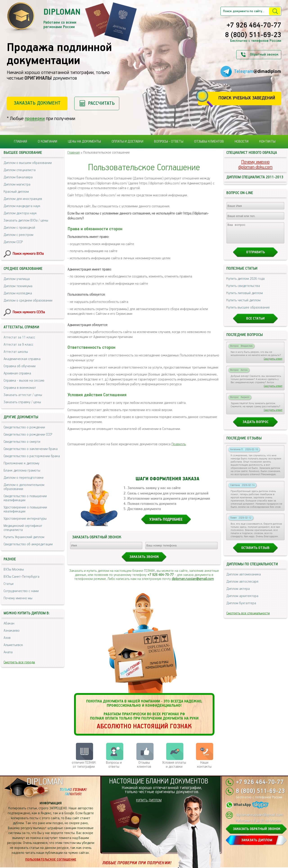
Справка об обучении (20, 366)
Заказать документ (37, 103)
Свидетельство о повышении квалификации (25, 498)
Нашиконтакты (204, 765)
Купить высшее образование (248, 312)
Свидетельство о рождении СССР (28, 435)
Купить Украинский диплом (24, 537)
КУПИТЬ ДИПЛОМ (149, 800)
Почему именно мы (18, 598)
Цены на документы (84, 142)
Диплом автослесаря (242, 586)
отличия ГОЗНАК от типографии (84, 765)
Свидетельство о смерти (22, 442)
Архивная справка (17, 373)
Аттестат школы (16, 352)
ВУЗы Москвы (14, 569)
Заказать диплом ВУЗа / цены (26, 220)
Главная (20, 142)
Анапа (8, 652)
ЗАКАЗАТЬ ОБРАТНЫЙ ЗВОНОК (257, 829)
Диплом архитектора (242, 600)
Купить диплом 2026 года (245, 283)
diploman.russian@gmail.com (193, 579)
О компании (47, 142)
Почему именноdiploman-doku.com (255, 165)
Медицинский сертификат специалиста (23, 528)
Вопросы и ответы (114, 765)
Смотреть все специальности (248, 617)
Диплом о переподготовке (24, 478)
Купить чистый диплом (243, 304)
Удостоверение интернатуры (25, 519)
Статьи (9, 584)
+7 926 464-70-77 (254, 26)
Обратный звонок (264, 55)
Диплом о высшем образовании (28, 163)
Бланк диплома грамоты (22, 471)
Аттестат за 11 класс (19, 337)
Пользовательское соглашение (51, 860)
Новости (242, 142)
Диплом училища (17, 279)
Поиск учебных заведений (247, 98)
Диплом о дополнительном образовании (24, 487)
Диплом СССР (13, 242)
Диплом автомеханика (244, 578)
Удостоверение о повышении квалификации (25, 509)
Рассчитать (101, 103)
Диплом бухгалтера (241, 607)
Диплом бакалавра (18, 177)
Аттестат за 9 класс (18, 345)
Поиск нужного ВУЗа (28, 254)
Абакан (9, 623)
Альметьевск (13, 645)
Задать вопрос (255, 426)
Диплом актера (238, 593)
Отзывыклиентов (144, 765)
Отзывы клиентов (209, 142)
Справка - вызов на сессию (24, 381)
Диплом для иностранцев (23, 199)
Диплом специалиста (20, 170)
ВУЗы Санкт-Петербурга (21, 577)
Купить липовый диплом (245, 297)
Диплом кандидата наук (22, 206)
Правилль (179, 444)
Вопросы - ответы (169, 142)
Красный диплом (16, 192)
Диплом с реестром (18, 235)
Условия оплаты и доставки (174, 765)
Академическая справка (22, 359)
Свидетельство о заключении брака (31, 449)
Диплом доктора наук (20, 213)
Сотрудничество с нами (21, 591)
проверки (35, 119)
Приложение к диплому (21, 463)
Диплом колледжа (18, 293)
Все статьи (255, 323)
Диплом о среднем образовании (28, 301)
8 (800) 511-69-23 (253, 35)
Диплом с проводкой (19, 228)
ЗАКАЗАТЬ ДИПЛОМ (257, 840)
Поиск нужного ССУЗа (29, 312)
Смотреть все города (19, 662)
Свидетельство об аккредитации (28, 544)
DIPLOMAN (45, 782)
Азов (7, 638)
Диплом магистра (17, 185)
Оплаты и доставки (127, 142)
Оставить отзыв (255, 552)
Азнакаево (12, 631)
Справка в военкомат (20, 388)
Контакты (267, 142)
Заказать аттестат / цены (23, 395)
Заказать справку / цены (22, 402)
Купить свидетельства (243, 290)
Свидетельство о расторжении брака (32, 456)
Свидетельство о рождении (24, 427)
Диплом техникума (18, 286)
